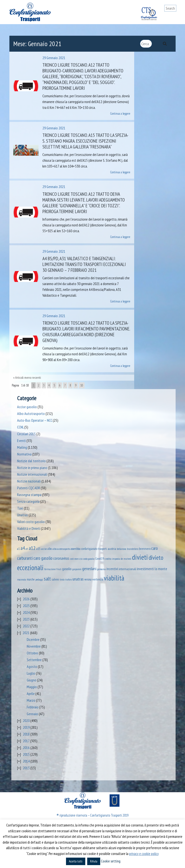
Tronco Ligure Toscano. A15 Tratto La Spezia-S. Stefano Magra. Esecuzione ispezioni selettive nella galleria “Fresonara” (85, 141)
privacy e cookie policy (144, 854)
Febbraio (33, 707)
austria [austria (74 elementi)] (112, 549)
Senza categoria (28, 501)
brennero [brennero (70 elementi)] (145, 549)
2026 (26, 599)
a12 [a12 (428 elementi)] (32, 548)
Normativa (24, 454)
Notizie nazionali (29, 481)
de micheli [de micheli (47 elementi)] (126, 559)
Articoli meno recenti (28, 378)
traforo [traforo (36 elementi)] (69, 580)
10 (82, 385)
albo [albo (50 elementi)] (50, 549)
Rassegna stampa (29, 495)
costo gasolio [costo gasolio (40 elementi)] (89, 559)
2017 (26, 741)
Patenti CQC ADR (29, 488)
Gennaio (32, 714)
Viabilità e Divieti (29, 528)
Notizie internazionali (32, 474)
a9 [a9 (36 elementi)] (27, 549)
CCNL (20, 427)
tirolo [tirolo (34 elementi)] (62, 580)
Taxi (20, 508)
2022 (26, 626)
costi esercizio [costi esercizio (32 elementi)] (76, 559)
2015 (26, 754)
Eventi (21, 441)
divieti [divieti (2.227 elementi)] (140, 557)
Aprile (31, 693)
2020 (26, 721)
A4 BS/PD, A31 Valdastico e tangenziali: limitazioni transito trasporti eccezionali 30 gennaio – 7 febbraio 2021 (84, 264)
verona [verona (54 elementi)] (88, 579)
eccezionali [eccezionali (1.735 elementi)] (30, 568)
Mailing (22, 447)
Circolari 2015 (26, 434)
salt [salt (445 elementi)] (47, 578)
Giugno (32, 680)
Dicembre (33, 639)
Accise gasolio (27, 407)
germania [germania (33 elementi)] (101, 569)
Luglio (31, 673)
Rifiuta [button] (94, 861)
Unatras (23, 515)
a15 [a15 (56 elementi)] (38, 549)
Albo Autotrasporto (31, 413)
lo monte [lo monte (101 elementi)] (161, 569)
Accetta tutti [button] (76, 861)
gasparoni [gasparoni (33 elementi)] (77, 569)
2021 (26, 633)
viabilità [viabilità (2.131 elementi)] (114, 578)
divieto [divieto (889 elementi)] (156, 557)
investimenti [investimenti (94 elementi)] (145, 569)
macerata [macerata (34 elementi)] (22, 580)
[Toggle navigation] (173, 17)
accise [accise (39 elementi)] (44, 549)
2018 (26, 734)
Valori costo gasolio (31, 522)
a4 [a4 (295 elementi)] (23, 548)
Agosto (32, 666)
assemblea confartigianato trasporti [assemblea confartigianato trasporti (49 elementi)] (89, 549)
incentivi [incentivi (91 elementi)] (112, 569)
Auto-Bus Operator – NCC (35, 420)
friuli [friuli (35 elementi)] (59, 569)
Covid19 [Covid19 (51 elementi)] (99, 559)
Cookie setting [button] (111, 861)
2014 (26, 761)
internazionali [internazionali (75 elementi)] (127, 569)
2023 (26, 619)
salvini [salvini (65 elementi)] (55, 579)
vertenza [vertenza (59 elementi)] (98, 579)
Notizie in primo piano (32, 468)
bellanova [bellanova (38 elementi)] (122, 549)
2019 (26, 727)
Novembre (34, 646)
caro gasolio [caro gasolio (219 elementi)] (43, 558)
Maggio (32, 687)
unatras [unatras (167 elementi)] (78, 579)
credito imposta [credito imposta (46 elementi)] (112, 559)
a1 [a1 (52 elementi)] (18, 549)
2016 (26, 748)
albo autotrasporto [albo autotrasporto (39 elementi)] (61, 549)
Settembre (34, 660)
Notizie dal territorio (31, 461)
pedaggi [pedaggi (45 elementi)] (39, 579)
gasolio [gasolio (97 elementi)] (67, 569)
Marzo (31, 700)
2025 (26, 606)
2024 (26, 612)
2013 (26, 768)
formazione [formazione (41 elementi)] (50, 569)
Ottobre (32, 653)
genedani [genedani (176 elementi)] (89, 569)
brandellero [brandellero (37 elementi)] (133, 549)
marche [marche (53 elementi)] (31, 579)
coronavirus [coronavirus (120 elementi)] (61, 558)
